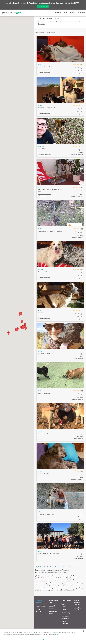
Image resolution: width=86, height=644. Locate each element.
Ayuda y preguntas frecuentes (77, 603)
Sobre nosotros (66, 601)
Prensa (64, 609)
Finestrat (57, 567)
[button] (9, 333)
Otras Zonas (50, 567)
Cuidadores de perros (67, 567)
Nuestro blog (66, 613)
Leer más (56, 635)
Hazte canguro (40, 606)
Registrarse (81, 13)
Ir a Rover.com (43, 6)
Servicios (58, 13)
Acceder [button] (72, 13)
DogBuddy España (41, 567)
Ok (43, 639)
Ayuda (65, 13)
